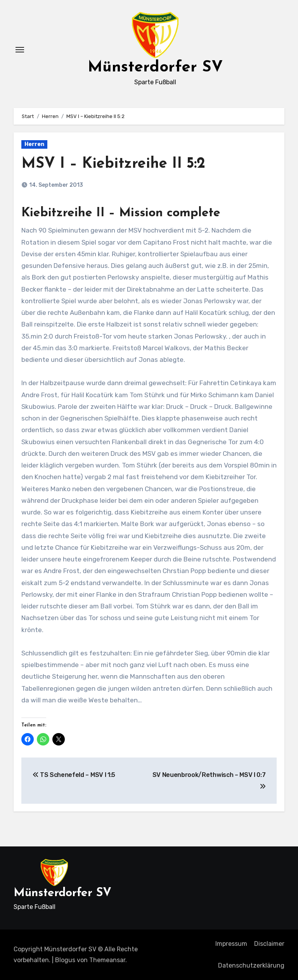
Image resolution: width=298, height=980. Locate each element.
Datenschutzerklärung (251, 965)
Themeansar (107, 960)
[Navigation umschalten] (20, 50)
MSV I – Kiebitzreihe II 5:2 (113, 164)
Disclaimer (269, 944)
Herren (34, 144)
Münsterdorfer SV (155, 68)
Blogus (65, 960)
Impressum (231, 944)
